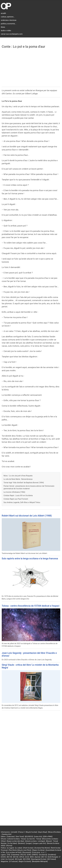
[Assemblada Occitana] (53, 850)
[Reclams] (21, 843)
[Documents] (27, 852)
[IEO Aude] (18, 859)
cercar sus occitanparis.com (12, 34)
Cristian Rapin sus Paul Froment (16, 499)
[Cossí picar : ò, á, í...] (39, 852)
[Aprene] (37, 857)
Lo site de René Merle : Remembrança (18, 479)
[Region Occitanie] (25, 861)
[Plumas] (9, 846)
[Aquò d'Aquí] (43, 832)
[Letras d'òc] (38, 837)
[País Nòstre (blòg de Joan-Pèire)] (20, 850)
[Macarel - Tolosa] (52, 841)
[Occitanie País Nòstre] (42, 848)
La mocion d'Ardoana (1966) (14, 492)
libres (3, 27)
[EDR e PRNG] (48, 837)
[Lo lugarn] (11, 848)
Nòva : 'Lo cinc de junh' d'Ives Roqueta (18, 476)
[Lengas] (29, 843)
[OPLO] (22, 857)
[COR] (29, 855)
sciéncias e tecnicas (9, 20)
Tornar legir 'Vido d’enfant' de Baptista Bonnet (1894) (24, 483)
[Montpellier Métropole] (40, 861)
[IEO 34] (9, 857)
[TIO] (8, 855)
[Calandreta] (15, 855)
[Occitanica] (43, 855)
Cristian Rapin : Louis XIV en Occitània (18, 495)
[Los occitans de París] (14, 852)
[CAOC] (3, 857)
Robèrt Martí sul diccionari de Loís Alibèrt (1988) (27, 516)
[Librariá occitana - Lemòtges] (35, 841)
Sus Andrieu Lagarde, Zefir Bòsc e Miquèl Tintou (22, 502)
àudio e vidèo (6, 31)
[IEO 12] (44, 857)
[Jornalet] (14, 832)
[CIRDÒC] (35, 855)
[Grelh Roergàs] (53, 857)
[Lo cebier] (19, 848)
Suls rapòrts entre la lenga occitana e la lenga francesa (30, 559)
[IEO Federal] (52, 859)
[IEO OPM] (27, 859)
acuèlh (3, 13)
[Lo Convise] (10, 859)
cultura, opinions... (8, 17)
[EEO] (32, 857)
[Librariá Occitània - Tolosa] (17, 839)
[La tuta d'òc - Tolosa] (34, 839)
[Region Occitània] (38, 850)
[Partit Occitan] (28, 848)
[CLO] (27, 857)
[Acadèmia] (52, 855)
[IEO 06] (16, 857)
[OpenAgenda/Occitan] (39, 859)
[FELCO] (23, 855)
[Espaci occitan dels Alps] (15, 841)
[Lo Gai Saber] (12, 843)
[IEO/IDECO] (29, 837)
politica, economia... (9, 24)
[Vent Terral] (20, 837)
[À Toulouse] (13, 861)
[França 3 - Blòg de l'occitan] (28, 832)
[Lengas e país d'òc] (39, 843)
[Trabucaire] (11, 837)
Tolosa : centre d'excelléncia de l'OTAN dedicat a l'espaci (31, 606)
